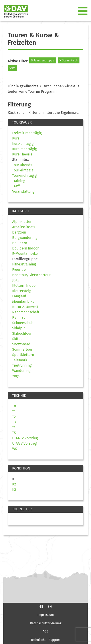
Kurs (16, 138)
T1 (14, 411)
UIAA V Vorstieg (24, 443)
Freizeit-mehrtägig (27, 133)
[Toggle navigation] (83, 11)
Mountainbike (23, 301)
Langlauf (19, 296)
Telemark (20, 360)
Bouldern (20, 243)
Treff (16, 186)
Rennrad (19, 317)
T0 (14, 406)
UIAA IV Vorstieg (25, 438)
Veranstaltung (23, 191)
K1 (12, 68)
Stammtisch (69, 60)
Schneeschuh (23, 323)
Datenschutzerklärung (46, 623)
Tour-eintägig (23, 170)
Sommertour (22, 349)
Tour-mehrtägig (24, 176)
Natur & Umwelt (25, 307)
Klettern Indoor (25, 286)
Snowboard (21, 344)
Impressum (46, 615)
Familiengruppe (43, 60)
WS (15, 449)
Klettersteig (22, 291)
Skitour (18, 339)
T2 (14, 417)
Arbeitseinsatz (24, 227)
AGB (45, 631)
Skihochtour (22, 333)
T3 (14, 422)
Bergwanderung (25, 238)
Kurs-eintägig (23, 144)
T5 (14, 433)
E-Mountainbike (25, 254)
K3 (14, 490)
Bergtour (19, 232)
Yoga (16, 376)
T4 (14, 427)
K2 (14, 484)
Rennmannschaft (26, 312)
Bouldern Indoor (25, 248)
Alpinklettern (23, 222)
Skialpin (19, 328)
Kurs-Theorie (22, 154)
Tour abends (22, 165)
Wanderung (21, 371)
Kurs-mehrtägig (25, 149)
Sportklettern (23, 355)
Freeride (19, 270)
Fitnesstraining (24, 264)
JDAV (16, 280)
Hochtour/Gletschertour (31, 275)
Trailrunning (22, 365)
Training (19, 181)
